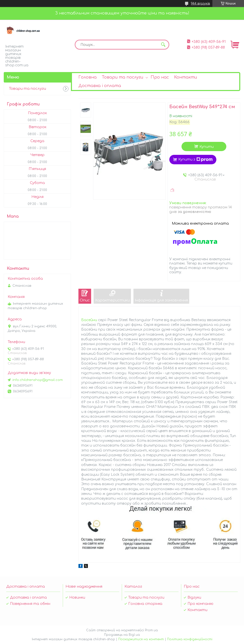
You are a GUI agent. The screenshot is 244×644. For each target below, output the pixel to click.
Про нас (160, 77)
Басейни (89, 320)
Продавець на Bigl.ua (122, 635)
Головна (88, 77)
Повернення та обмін (30, 604)
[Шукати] (163, 45)
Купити (207, 147)
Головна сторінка (145, 604)
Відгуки (194, 598)
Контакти (185, 77)
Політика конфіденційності (190, 639)
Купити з (195, 160)
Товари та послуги (122, 77)
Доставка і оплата (100, 86)
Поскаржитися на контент (141, 639)
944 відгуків (200, 3)
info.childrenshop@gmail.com (38, 380)
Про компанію (200, 604)
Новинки (77, 598)
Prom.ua (151, 630)
